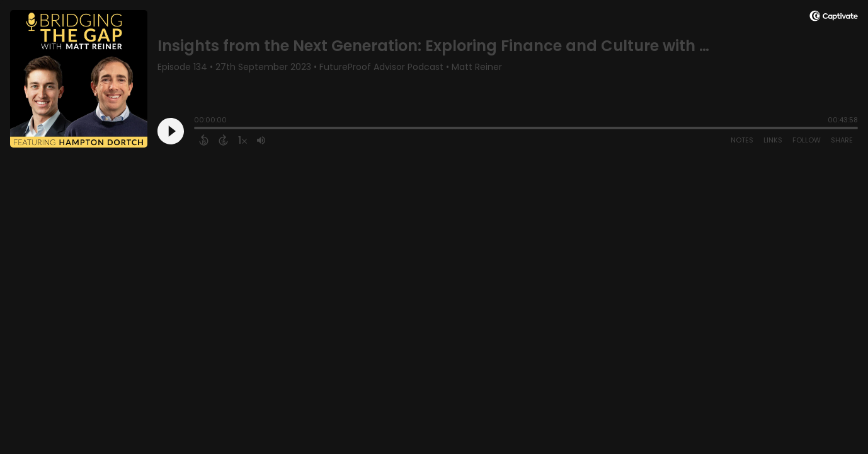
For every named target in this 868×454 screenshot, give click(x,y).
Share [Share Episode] (842, 140)
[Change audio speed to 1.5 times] (243, 140)
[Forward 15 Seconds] (223, 140)
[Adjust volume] (261, 140)
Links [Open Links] (773, 140)
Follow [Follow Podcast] (807, 140)
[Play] (171, 131)
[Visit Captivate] (834, 18)
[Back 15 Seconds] (204, 140)
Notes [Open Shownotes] (742, 140)
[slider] (197, 129)
